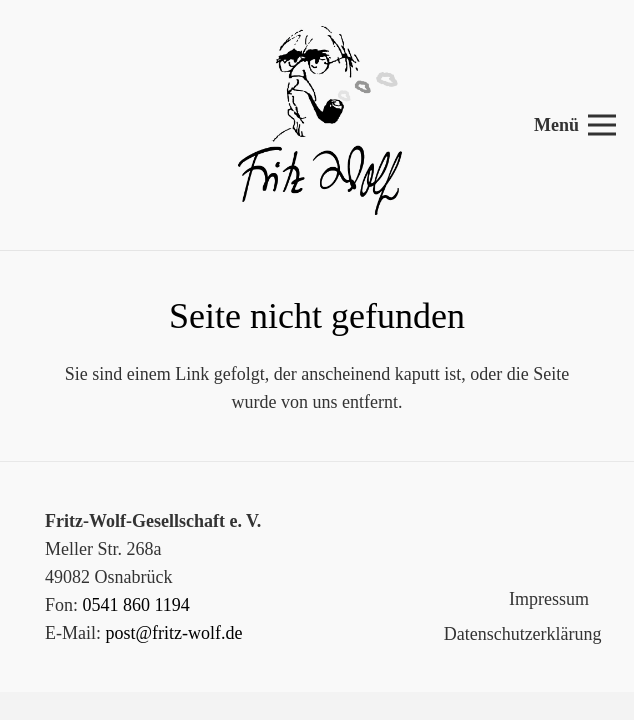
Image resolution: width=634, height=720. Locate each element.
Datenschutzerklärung (523, 634)
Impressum (549, 599)
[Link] (317, 125)
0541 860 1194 (136, 605)
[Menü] (575, 125)
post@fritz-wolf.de (174, 633)
